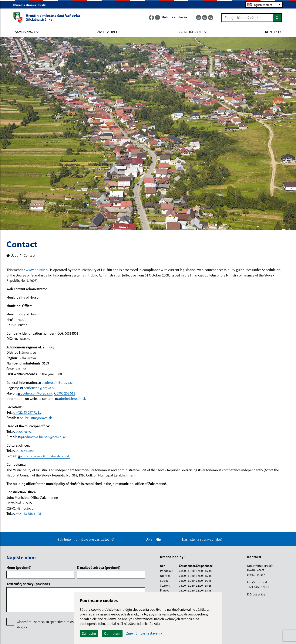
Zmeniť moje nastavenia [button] (144, 633)
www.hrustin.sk (38, 270)
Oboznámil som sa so (51, 624)
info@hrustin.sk (257, 582)
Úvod (12, 255)
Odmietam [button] (112, 633)
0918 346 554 (25, 451)
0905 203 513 (66, 393)
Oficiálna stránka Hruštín (31, 5)
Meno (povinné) (19, 568)
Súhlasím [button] (89, 633)
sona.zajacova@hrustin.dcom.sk (45, 456)
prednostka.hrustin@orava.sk (43, 437)
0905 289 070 (25, 432)
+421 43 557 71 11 (28, 412)
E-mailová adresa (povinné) (99, 568)
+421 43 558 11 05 (28, 514)
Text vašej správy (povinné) (28, 584)
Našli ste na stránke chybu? (202, 539)
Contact (29, 255)
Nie (159, 540)
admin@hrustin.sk (72, 398)
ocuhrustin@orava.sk (57, 382)
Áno (150, 540)
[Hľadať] (277, 18)
